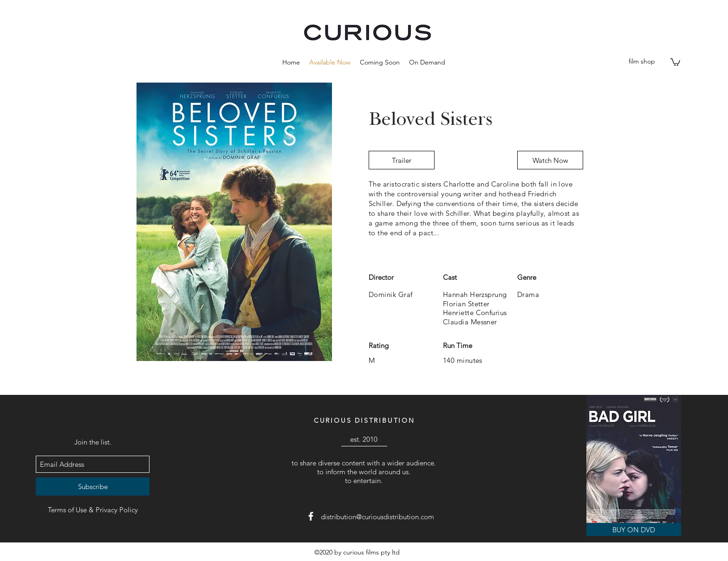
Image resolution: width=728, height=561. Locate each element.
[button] (380, 62)
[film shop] (642, 62)
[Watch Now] (550, 160)
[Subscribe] (93, 487)
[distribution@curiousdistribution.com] (378, 516)
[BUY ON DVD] (634, 529)
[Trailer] (402, 160)
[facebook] (311, 516)
